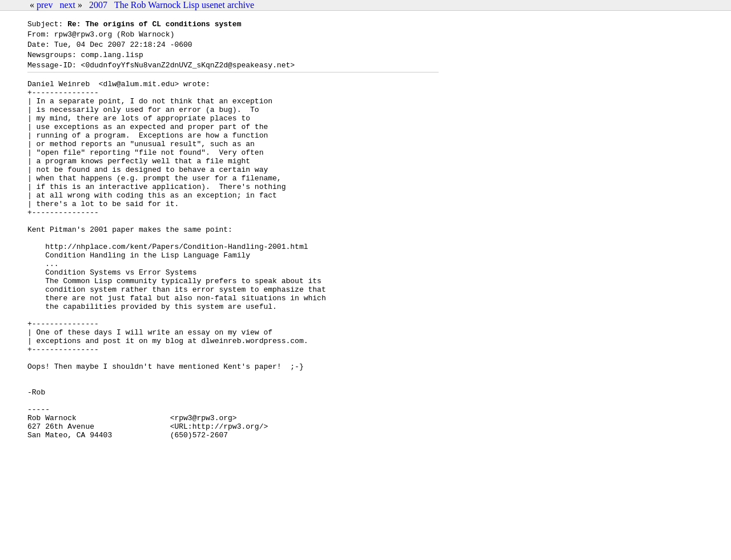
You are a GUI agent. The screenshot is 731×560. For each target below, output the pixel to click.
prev (45, 5)
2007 (98, 5)
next (67, 5)
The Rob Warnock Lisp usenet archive (184, 5)
